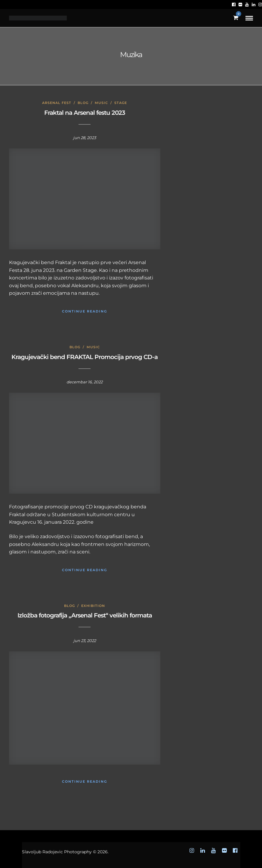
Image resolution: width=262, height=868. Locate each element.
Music (101, 103)
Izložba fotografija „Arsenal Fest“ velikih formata (85, 615)
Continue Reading (85, 311)
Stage (121, 103)
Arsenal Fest (57, 103)
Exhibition (93, 606)
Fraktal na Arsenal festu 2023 (85, 113)
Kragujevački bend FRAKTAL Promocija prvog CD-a (85, 357)
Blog (83, 103)
